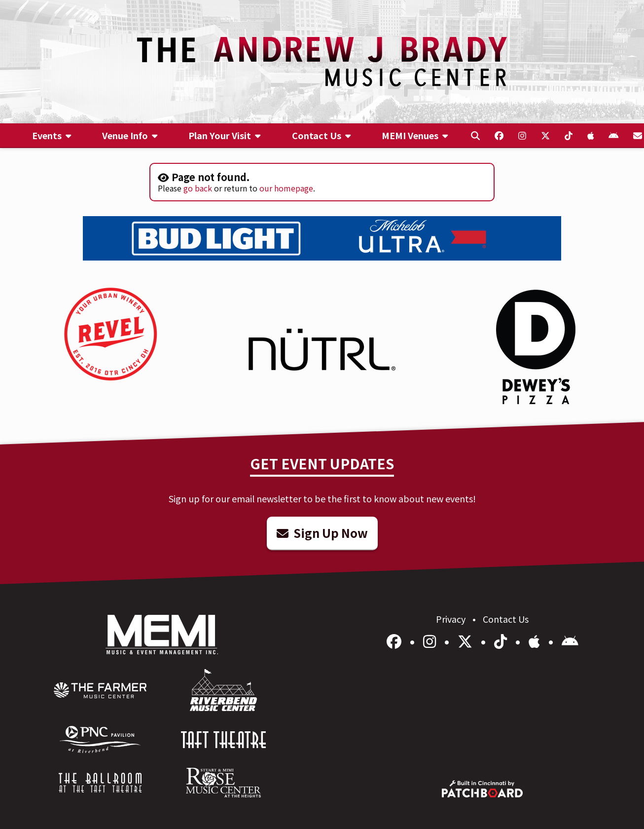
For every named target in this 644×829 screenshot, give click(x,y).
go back (198, 188)
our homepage (286, 188)
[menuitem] (52, 136)
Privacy (452, 619)
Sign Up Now (322, 533)
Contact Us (506, 619)
